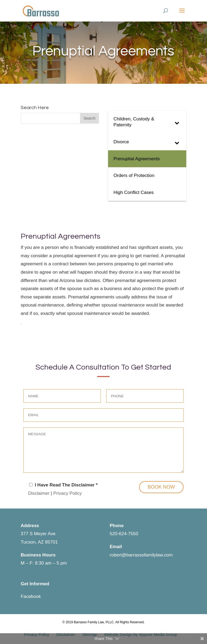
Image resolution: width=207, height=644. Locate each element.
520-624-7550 (124, 534)
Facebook (31, 596)
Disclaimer (39, 493)
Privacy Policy (67, 493)
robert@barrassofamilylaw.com (141, 555)
